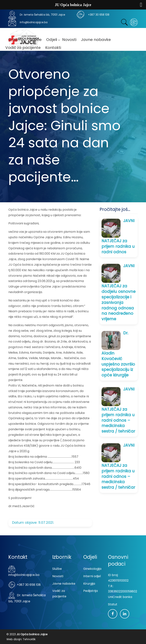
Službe (57, 569)
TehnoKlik (29, 639)
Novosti (58, 576)
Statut (113, 604)
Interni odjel (92, 576)
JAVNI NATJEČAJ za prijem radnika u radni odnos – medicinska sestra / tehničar (118, 410)
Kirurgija (89, 584)
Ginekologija (92, 569)
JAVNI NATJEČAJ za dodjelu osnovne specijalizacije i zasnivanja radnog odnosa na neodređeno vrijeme (119, 292)
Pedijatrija (90, 591)
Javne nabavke (64, 584)
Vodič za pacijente (59, 594)
